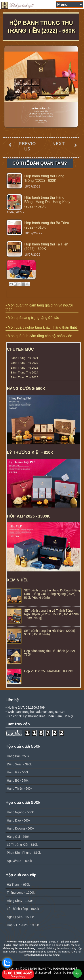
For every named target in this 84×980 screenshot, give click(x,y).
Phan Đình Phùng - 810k (24, 853)
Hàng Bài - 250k (18, 756)
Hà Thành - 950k (18, 885)
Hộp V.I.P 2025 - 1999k (23, 925)
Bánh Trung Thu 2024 (24, 372)
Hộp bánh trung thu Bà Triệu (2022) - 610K (47, 225)
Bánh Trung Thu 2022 (24, 363)
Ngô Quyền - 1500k (20, 917)
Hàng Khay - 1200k (20, 901)
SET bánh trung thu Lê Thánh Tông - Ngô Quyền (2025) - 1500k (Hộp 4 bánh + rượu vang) (51, 614)
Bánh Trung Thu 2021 (24, 358)
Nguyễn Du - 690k (19, 861)
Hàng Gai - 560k (18, 837)
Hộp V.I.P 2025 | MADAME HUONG (49, 671)
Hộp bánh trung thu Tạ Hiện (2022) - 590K (46, 246)
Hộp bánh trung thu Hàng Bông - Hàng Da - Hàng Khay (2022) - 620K (47, 202)
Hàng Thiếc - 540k (19, 788)
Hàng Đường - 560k (21, 828)
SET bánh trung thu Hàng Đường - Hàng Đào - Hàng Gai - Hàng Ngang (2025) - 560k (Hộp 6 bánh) (52, 594)
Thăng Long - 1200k (21, 893)
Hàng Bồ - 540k (18, 780)
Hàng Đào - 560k (19, 820)
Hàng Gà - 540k (18, 772)
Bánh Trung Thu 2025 (24, 377)
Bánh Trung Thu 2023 (24, 368)
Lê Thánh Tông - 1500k (23, 909)
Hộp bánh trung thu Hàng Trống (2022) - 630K (44, 178)
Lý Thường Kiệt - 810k (22, 845)
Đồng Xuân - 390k (19, 764)
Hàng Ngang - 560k (20, 812)
